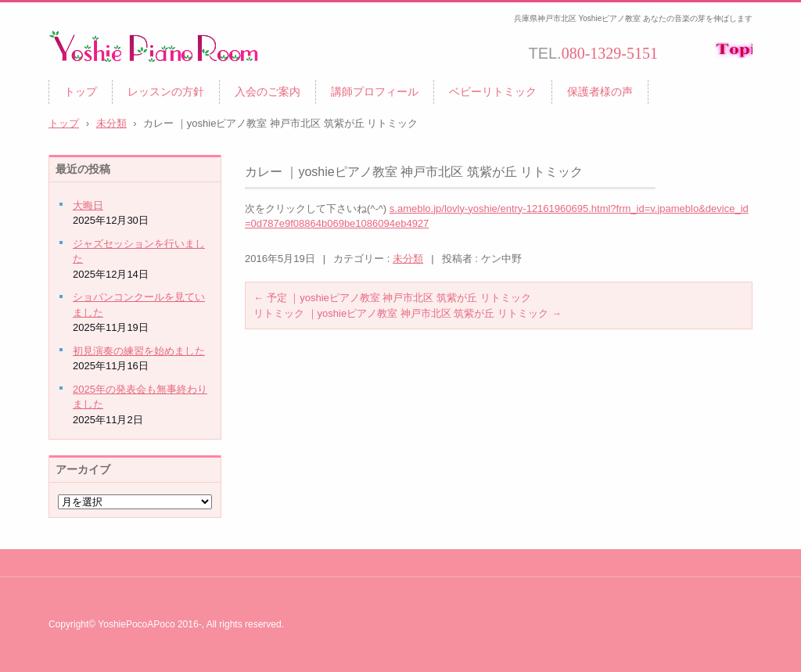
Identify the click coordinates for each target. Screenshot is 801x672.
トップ (81, 92)
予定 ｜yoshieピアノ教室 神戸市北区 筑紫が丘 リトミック (392, 298)
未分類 (408, 259)
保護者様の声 (600, 92)
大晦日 (88, 205)
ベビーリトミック (493, 92)
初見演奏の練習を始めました (139, 351)
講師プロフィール (375, 92)
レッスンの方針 (166, 92)
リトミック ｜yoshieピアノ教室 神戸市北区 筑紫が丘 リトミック (408, 313)
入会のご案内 (268, 92)
